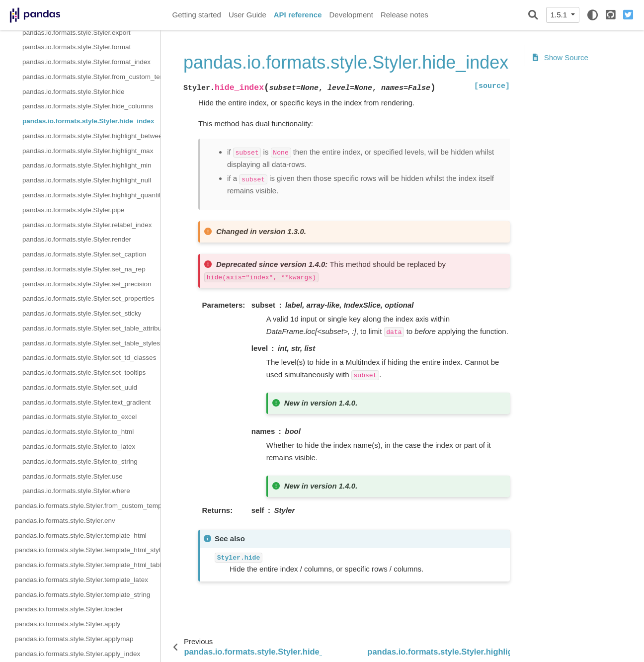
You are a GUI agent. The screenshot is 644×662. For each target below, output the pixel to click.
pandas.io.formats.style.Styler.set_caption (84, 254)
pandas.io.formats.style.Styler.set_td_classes (89, 358)
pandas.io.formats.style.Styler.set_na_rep (84, 269)
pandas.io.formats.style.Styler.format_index (86, 62)
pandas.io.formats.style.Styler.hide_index (88, 121)
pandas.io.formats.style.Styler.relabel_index (87, 225)
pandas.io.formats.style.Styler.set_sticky (82, 313)
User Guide (247, 15)
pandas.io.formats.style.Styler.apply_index (78, 654)
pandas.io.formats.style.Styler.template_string (82, 595)
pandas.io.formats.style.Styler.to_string (80, 461)
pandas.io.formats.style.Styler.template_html (81, 536)
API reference (298, 15)
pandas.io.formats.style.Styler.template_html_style (88, 550)
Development (351, 15)
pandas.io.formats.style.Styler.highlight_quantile (91, 195)
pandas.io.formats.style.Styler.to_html (78, 432)
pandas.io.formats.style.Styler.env (65, 521)
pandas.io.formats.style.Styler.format (77, 47)
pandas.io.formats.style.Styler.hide (74, 92)
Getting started (197, 15)
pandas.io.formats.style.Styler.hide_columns (88, 106)
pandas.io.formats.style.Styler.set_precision (87, 284)
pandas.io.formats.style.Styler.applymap (74, 639)
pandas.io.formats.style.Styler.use (73, 476)
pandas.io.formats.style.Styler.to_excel (80, 417)
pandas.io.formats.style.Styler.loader (69, 609)
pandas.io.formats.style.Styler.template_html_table (88, 565)
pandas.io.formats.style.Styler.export (77, 33)
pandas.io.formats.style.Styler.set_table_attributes (91, 328)
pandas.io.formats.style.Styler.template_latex (81, 580)
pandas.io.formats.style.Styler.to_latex (79, 447)
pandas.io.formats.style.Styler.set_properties (88, 298)
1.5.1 (560, 15)
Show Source (561, 57)
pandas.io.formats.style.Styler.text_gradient (86, 402)
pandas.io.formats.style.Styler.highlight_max (88, 151)
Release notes (404, 15)
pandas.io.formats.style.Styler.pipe (74, 210)
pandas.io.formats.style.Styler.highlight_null (87, 180)
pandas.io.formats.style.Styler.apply (68, 624)
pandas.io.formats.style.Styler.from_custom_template (91, 77)
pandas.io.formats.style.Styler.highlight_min (87, 165)
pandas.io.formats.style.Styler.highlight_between (91, 136)
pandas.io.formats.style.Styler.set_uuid (80, 387)
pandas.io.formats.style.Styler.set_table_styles (91, 343)
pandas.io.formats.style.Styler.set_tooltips (84, 372)
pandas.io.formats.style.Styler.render (77, 239)
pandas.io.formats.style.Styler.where (76, 491)
